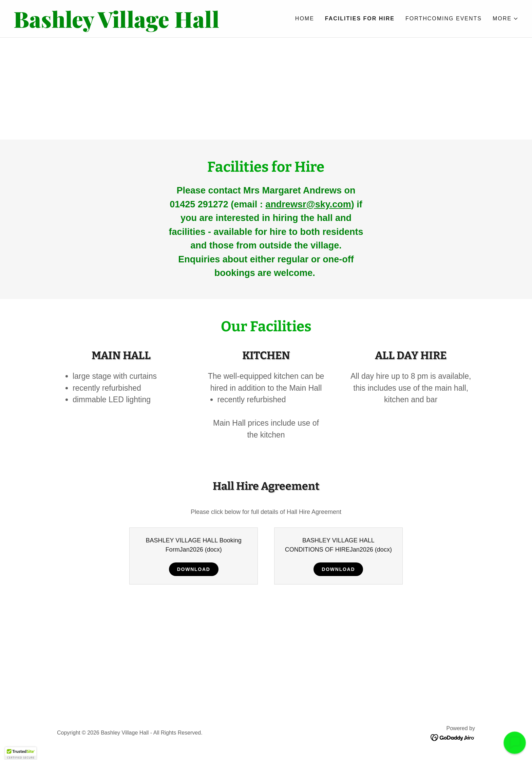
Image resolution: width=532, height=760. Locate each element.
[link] (140, 26)
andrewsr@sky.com (308, 204)
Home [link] (305, 18)
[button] (506, 19)
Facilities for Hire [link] (360, 18)
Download (194, 569)
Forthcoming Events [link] (444, 18)
